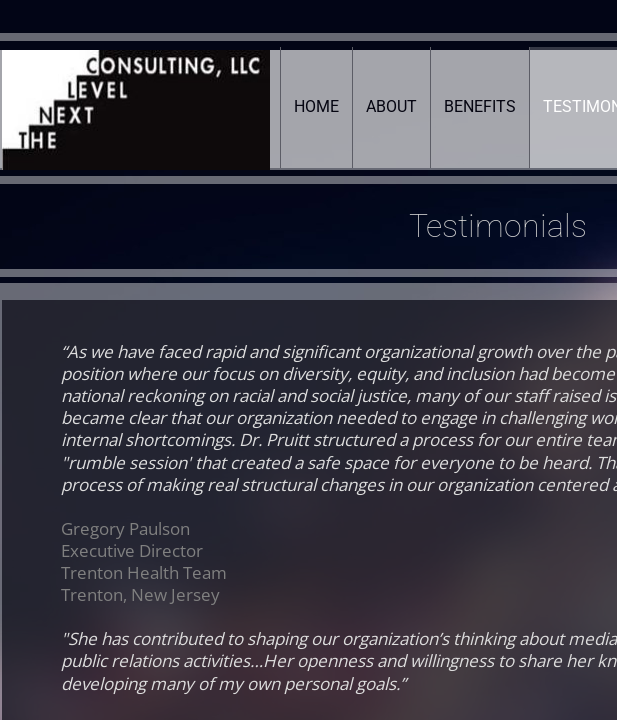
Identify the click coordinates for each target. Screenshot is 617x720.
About (391, 106)
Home (316, 106)
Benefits (480, 106)
